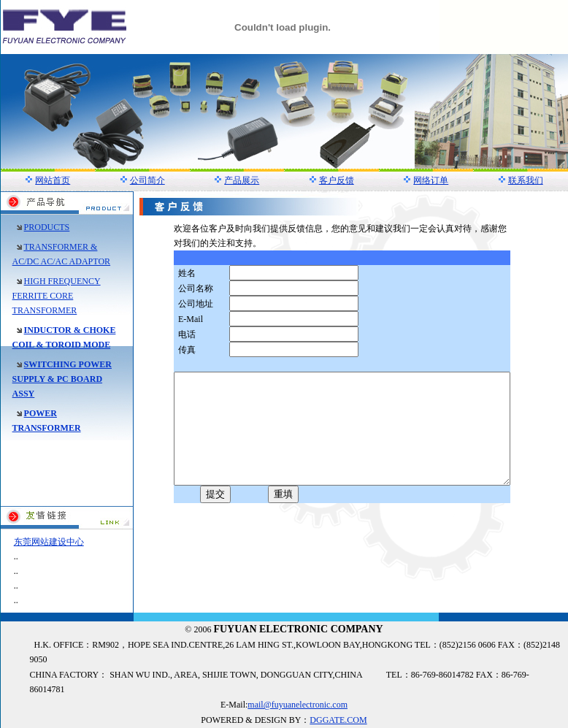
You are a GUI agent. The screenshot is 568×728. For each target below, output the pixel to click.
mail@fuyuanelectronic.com (298, 705)
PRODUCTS (47, 227)
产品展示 (242, 180)
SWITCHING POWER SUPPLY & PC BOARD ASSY (62, 379)
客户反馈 (337, 180)
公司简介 (147, 180)
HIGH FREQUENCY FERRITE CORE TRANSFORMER (57, 296)
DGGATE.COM (338, 720)
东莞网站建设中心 (49, 542)
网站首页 (53, 180)
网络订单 (431, 180)
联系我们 (526, 180)
